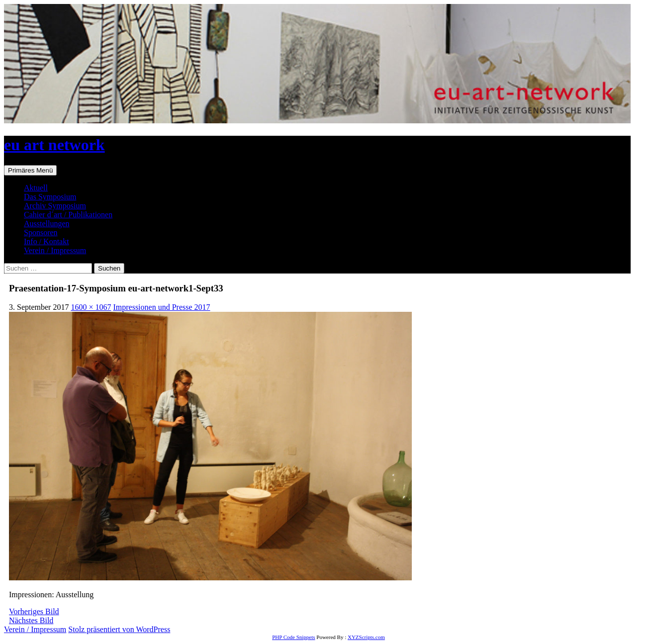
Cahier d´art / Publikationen (68, 215)
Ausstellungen (47, 224)
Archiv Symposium (55, 206)
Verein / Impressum (55, 250)
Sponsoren (41, 232)
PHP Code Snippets (293, 637)
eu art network (54, 145)
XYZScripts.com (366, 637)
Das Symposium (50, 197)
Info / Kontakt (47, 241)
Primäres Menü (30, 170)
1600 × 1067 (91, 307)
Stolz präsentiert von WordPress (119, 629)
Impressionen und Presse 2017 (161, 307)
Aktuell (36, 188)
